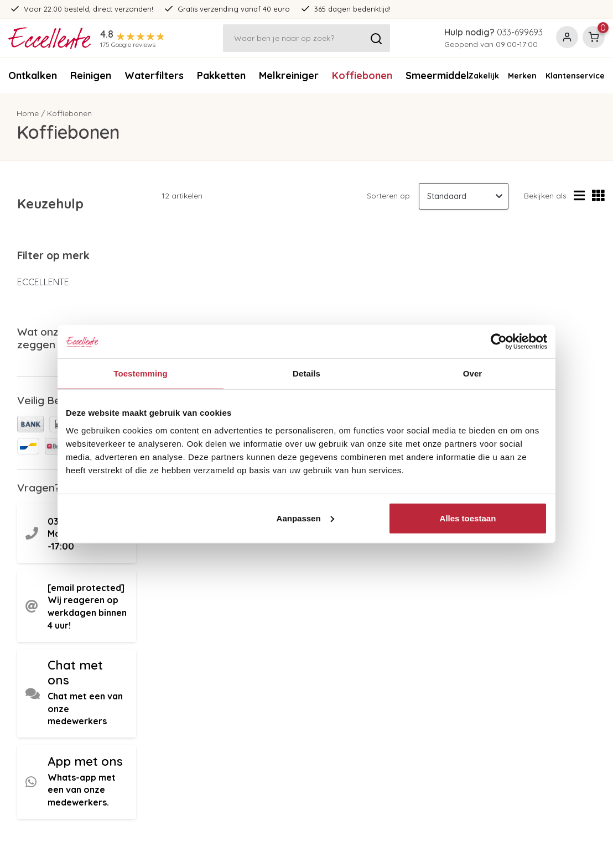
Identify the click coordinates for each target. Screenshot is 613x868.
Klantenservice (575, 76)
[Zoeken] (306, 38)
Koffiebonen (362, 75)
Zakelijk (484, 76)
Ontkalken (33, 75)
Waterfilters (154, 75)
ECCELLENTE (43, 282)
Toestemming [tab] (141, 373)
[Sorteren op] (464, 196)
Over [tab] (473, 373)
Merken (522, 76)
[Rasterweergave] (598, 196)
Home (28, 113)
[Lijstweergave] (579, 196)
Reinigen (91, 75)
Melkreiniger (289, 75)
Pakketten (221, 75)
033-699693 (520, 32)
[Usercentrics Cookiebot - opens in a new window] (499, 342)
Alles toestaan (468, 518)
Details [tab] (306, 373)
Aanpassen (305, 518)
